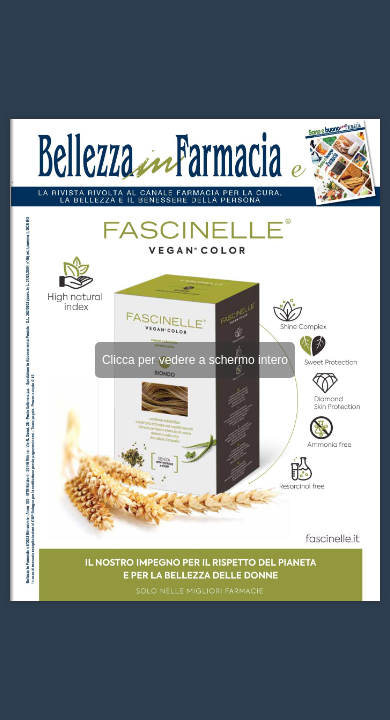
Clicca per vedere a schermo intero (195, 360)
